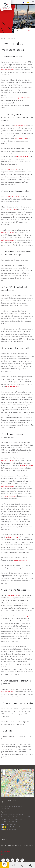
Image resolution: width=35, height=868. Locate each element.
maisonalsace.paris (8, 70)
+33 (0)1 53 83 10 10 (11, 812)
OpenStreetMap (29, 796)
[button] (4, 864)
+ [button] (4, 771)
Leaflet (22, 796)
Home (3, 38)
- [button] (4, 774)
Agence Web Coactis (24, 98)
